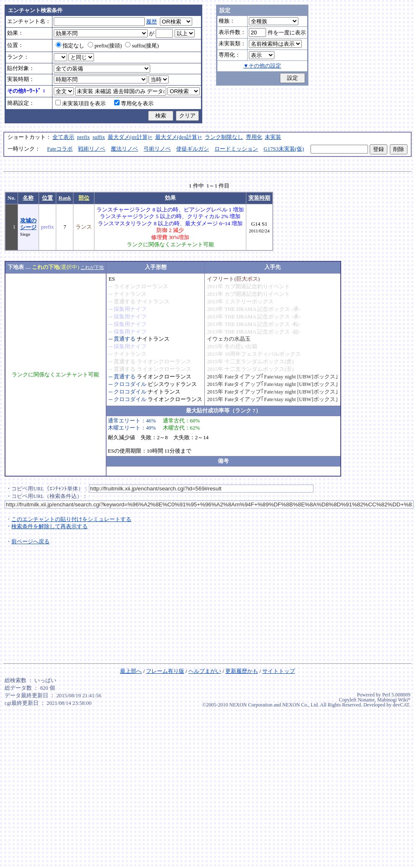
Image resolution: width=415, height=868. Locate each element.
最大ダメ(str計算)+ (130, 137)
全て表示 (63, 137)
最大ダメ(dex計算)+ (179, 137)
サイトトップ (279, 671)
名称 (28, 198)
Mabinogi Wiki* (394, 700)
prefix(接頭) (105, 46)
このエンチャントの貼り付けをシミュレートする (71, 519)
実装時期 (259, 198)
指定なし (70, 46)
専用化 (254, 137)
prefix (84, 137)
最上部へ (131, 671)
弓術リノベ (157, 149)
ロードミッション (236, 149)
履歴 (151, 22)
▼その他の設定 (262, 66)
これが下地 (92, 267)
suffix (99, 137)
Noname (366, 700)
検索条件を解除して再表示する (50, 527)
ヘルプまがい (205, 671)
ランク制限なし (224, 137)
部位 (84, 198)
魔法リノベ (124, 149)
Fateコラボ (60, 149)
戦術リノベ (92, 149)
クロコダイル (130, 384)
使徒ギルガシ (193, 149)
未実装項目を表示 (81, 104)
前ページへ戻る (30, 542)
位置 (47, 198)
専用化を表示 (134, 104)
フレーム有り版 (165, 671)
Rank (65, 198)
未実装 (273, 137)
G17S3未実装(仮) (284, 149)
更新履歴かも (242, 671)
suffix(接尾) (142, 46)
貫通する (125, 302)
